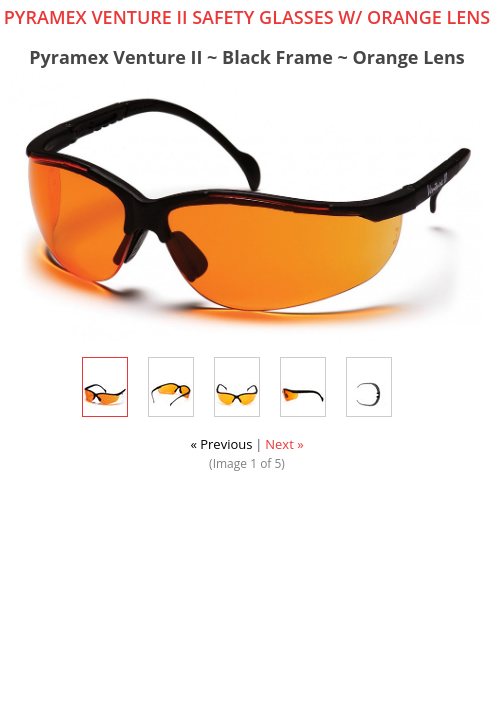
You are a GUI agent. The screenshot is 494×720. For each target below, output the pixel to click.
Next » (284, 444)
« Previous (221, 444)
